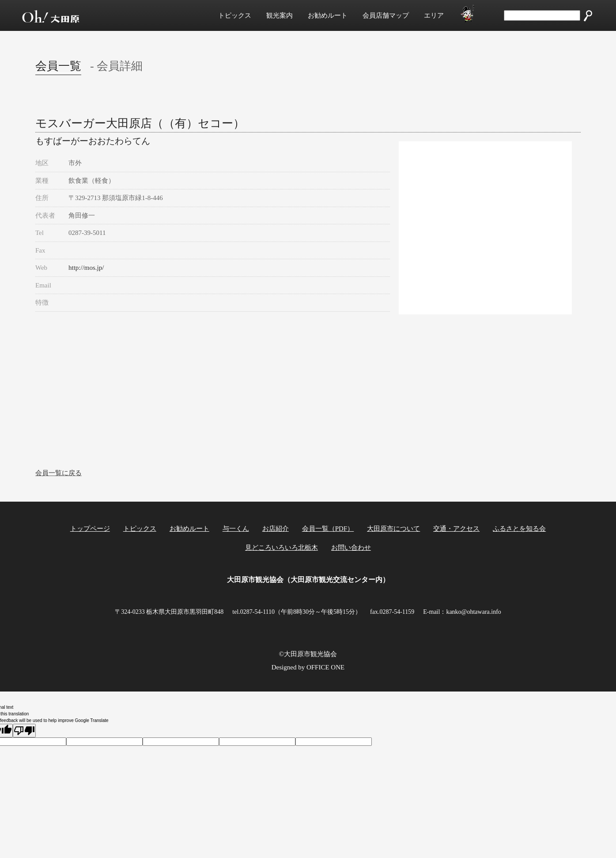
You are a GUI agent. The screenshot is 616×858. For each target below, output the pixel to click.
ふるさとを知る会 (519, 529)
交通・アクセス (456, 529)
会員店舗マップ (386, 15)
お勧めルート (328, 15)
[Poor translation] (24, 731)
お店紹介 (276, 529)
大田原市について (393, 529)
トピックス (235, 15)
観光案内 (280, 15)
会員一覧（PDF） (328, 529)
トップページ (90, 529)
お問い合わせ (351, 548)
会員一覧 (58, 66)
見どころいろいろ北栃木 (282, 548)
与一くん (236, 529)
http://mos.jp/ (86, 268)
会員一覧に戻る (59, 473)
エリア (434, 15)
